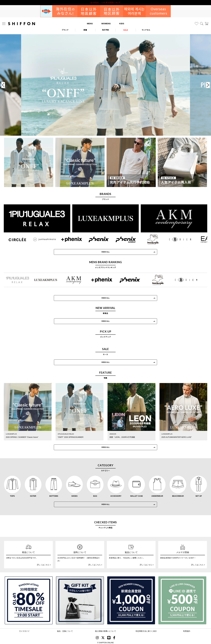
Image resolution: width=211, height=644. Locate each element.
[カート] (207, 24)
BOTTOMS (54, 495)
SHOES (75, 495)
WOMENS (106, 24)
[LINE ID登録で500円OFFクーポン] (182, 599)
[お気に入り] (197, 24)
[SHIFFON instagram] (97, 637)
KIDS (122, 24)
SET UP (199, 495)
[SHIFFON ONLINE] (22, 24)
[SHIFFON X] (103, 637)
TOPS (12, 495)
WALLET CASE (137, 495)
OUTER (33, 495)
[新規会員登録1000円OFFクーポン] (131, 599)
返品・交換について (65, 630)
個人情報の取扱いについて (105, 630)
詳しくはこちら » (44, 563)
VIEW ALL (105, 321)
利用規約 (187, 630)
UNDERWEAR (157, 495)
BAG (95, 495)
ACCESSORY (116, 495)
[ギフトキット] (80, 599)
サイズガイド (24, 630)
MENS (90, 24)
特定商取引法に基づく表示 (146, 630)
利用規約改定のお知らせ (105, 2)
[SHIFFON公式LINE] (109, 637)
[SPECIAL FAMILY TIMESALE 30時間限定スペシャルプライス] (29, 599)
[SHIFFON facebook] (114, 637)
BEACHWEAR (178, 495)
